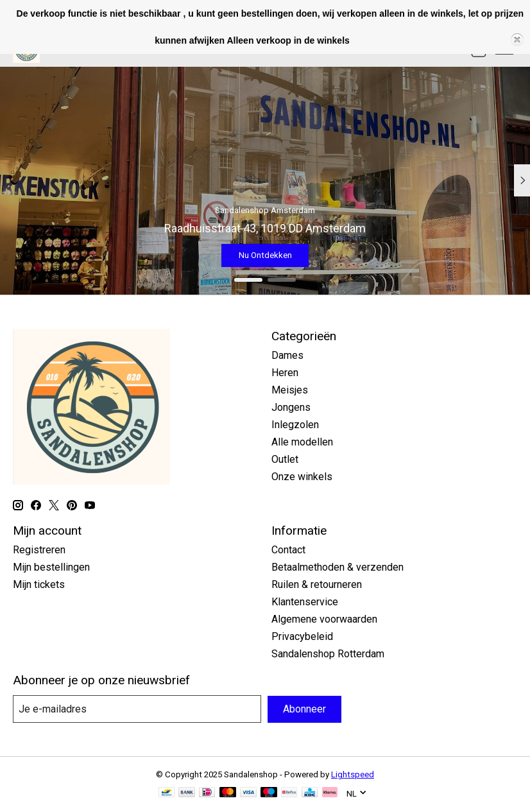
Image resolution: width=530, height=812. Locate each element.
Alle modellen (302, 442)
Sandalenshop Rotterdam (328, 654)
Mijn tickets (39, 584)
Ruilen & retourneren (317, 584)
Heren (285, 373)
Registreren (39, 550)
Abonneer (304, 709)
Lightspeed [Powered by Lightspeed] (353, 774)
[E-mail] (137, 709)
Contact (288, 550)
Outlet (285, 459)
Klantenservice (305, 602)
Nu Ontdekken (265, 255)
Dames (287, 355)
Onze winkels (302, 477)
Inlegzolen (295, 425)
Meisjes (290, 390)
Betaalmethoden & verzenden (338, 567)
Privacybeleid (302, 636)
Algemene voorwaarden (324, 619)
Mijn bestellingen (51, 567)
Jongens (291, 407)
